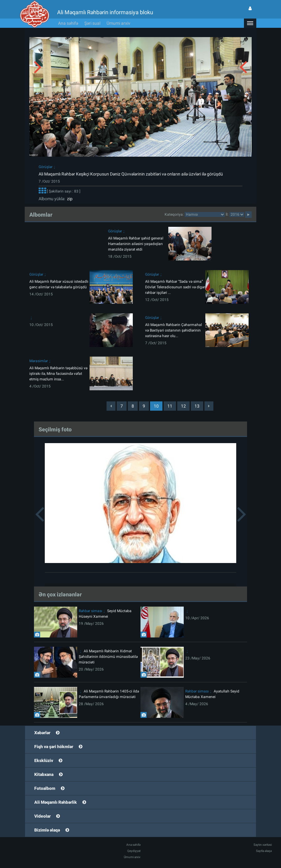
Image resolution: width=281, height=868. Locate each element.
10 (156, 406)
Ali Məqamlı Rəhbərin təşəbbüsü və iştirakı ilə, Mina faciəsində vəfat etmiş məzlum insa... (58, 374)
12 (183, 406)
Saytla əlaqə (264, 851)
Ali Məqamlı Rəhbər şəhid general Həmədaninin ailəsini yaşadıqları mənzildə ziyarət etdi (136, 244)
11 (170, 406)
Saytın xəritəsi (263, 845)
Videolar (42, 816)
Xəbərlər (42, 733)
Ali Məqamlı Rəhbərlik (56, 802)
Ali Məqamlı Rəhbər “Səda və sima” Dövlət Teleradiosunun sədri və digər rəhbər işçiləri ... (175, 287)
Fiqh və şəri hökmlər (54, 747)
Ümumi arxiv (118, 23)
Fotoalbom (45, 788)
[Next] (209, 406)
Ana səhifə (68, 23)
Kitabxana (44, 774)
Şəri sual (92, 23)
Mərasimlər (39, 361)
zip (69, 199)
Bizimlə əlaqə (47, 830)
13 (197, 406)
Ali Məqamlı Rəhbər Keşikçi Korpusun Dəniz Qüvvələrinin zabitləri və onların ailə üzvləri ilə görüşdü (131, 174)
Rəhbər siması (90, 611)
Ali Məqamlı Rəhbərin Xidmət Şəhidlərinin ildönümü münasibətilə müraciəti (108, 657)
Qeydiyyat (134, 851)
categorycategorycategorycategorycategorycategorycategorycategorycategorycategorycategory (205, 214)
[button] (250, 23)
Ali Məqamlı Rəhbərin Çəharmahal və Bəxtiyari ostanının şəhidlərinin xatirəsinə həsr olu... (174, 330)
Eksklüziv (44, 760)
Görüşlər (46, 167)
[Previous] (111, 406)
